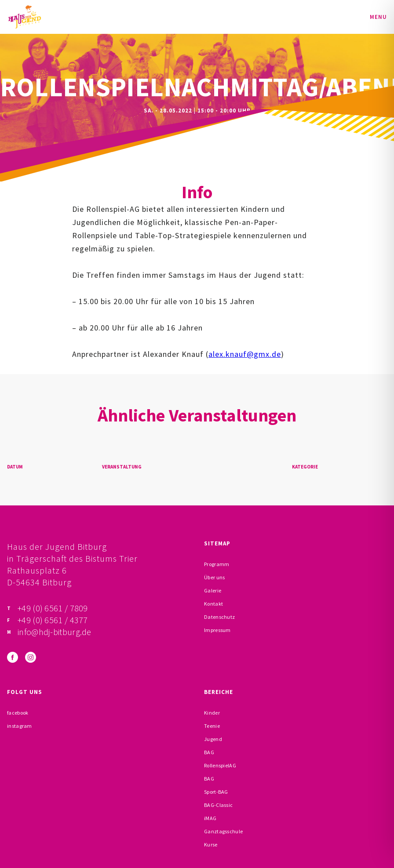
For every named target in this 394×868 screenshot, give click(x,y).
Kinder (212, 713)
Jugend (213, 739)
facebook (18, 713)
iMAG (210, 818)
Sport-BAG (216, 792)
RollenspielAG (220, 765)
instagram (20, 726)
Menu (378, 17)
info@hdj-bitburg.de (55, 632)
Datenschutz (219, 617)
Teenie (212, 726)
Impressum (217, 630)
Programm (217, 564)
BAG (209, 752)
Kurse (211, 844)
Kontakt (213, 604)
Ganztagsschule (223, 831)
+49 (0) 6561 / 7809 (53, 608)
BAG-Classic (218, 805)
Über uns (214, 577)
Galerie (213, 590)
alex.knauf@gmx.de (245, 354)
